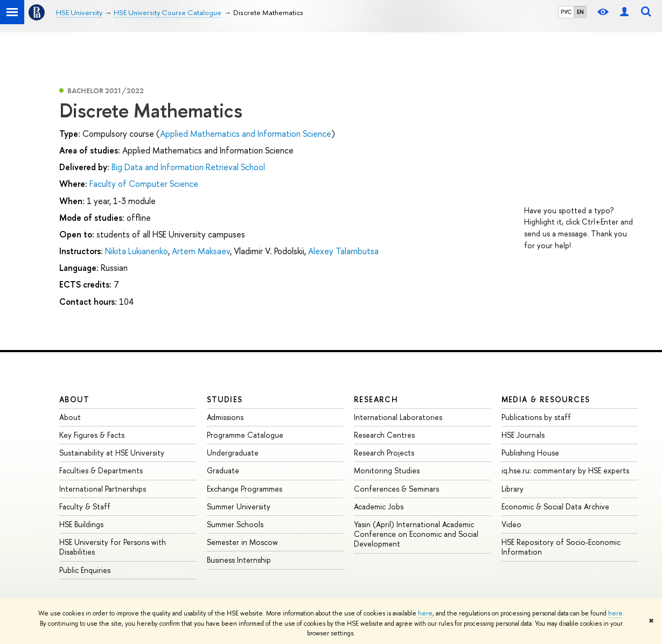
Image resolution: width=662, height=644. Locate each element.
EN (580, 12)
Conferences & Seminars (396, 489)
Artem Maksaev (201, 251)
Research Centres (384, 435)
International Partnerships (103, 489)
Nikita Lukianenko (137, 251)
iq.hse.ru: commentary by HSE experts (565, 470)
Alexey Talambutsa (343, 251)
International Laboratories (398, 417)
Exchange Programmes (245, 489)
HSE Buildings (81, 524)
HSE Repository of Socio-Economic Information (561, 547)
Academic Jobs (379, 506)
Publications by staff (536, 417)
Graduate (223, 470)
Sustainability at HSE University (112, 453)
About (74, 399)
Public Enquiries (85, 570)
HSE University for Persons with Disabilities (113, 547)
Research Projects (384, 453)
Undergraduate (233, 453)
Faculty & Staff (85, 506)
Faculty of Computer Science (144, 184)
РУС (566, 12)
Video (511, 524)
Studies (225, 399)
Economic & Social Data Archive (555, 506)
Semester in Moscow (242, 542)
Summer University (239, 506)
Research (376, 399)
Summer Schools (235, 524)
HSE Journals (523, 435)
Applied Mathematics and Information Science (246, 134)
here (425, 613)
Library (513, 489)
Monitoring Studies (387, 470)
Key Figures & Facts (92, 435)
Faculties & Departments (101, 470)
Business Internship (239, 560)
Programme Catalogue (245, 435)
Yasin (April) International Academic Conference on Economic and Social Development (416, 534)
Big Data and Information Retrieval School (188, 167)
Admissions (225, 417)
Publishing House (530, 453)
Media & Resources (546, 399)
